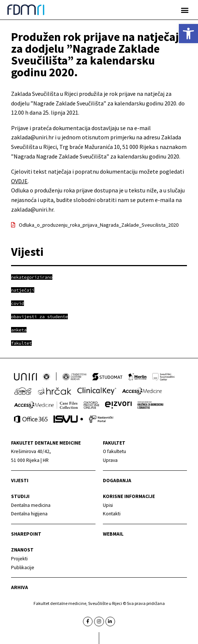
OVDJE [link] (19, 181)
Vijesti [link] (20, 481)
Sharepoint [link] (26, 534)
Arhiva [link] (20, 587)
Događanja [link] (117, 481)
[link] (188, 34)
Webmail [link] (113, 534)
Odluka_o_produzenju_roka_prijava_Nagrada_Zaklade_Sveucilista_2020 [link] (99, 225)
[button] (185, 10)
